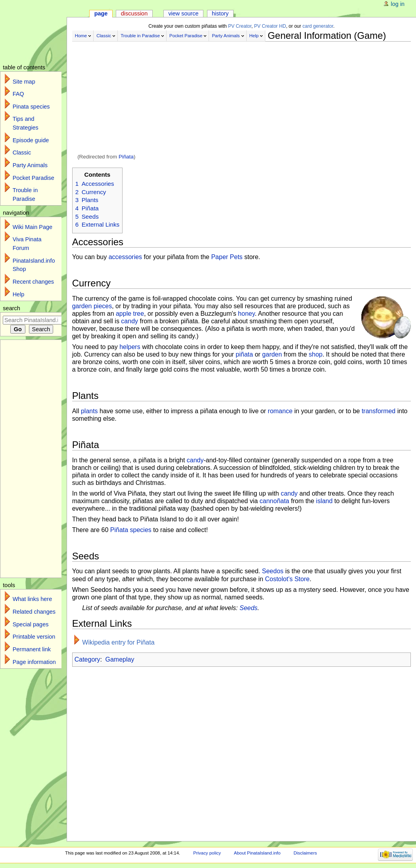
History (220, 13)
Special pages (31, 624)
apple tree (130, 314)
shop (315, 354)
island (324, 501)
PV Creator (240, 26)
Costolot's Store (287, 579)
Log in (398, 4)
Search (12, 308)
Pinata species (31, 107)
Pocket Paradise (186, 36)
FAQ (18, 94)
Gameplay (120, 659)
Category (87, 659)
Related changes (34, 612)
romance (280, 411)
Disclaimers (305, 853)
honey (246, 314)
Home (81, 36)
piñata (244, 354)
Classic (104, 36)
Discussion (134, 13)
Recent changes (33, 282)
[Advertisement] (242, 98)
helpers (130, 347)
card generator (318, 26)
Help (254, 36)
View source (183, 13)
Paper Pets (227, 257)
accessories (125, 257)
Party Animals (226, 36)
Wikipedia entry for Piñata (118, 642)
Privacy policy (207, 853)
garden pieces (92, 306)
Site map (24, 82)
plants (89, 411)
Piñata (126, 157)
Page (101, 13)
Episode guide (31, 140)
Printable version (34, 637)
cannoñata (275, 501)
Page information (34, 662)
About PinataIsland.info (257, 853)
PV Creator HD (270, 26)
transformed (379, 411)
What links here (33, 599)
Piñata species (131, 530)
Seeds (248, 608)
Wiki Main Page (33, 227)
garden (272, 354)
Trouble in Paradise (140, 36)
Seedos (273, 571)
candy (129, 321)
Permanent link (32, 649)
